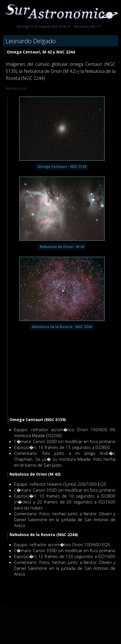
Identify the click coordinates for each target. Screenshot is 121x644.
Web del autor (16, 88)
